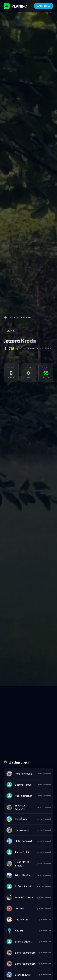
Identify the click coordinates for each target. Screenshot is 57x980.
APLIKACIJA (43, 6)
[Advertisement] (28, 724)
